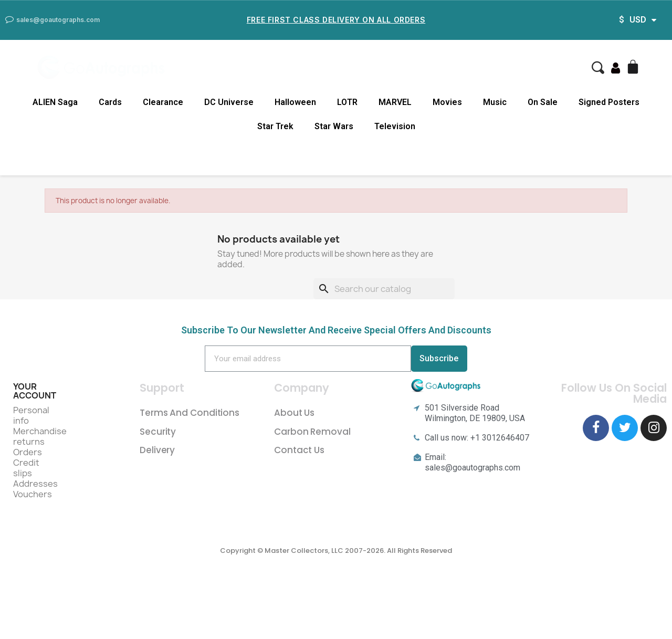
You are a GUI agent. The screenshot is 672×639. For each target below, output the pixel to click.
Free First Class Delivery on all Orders (336, 20)
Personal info (31, 415)
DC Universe (229, 102)
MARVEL (395, 102)
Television (395, 126)
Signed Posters (609, 102)
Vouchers (33, 494)
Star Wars (334, 126)
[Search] (384, 289)
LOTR (347, 102)
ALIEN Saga (55, 102)
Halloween (295, 102)
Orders (28, 452)
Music (495, 102)
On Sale (543, 102)
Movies (447, 102)
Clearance (163, 102)
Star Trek (275, 126)
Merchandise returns (40, 436)
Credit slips (26, 468)
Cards (110, 102)
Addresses (35, 484)
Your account (35, 391)
